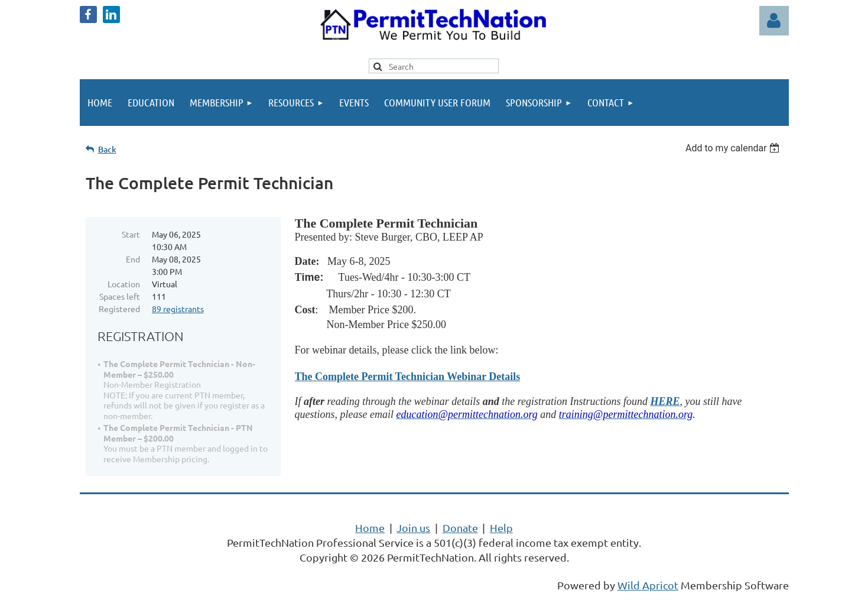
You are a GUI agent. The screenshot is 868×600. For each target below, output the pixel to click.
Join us (413, 528)
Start (131, 234)
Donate (460, 528)
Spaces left (120, 296)
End (133, 259)
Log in (774, 21)
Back (107, 149)
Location (124, 284)
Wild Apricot (648, 585)
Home (370, 528)
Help (501, 528)
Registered (119, 309)
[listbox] (734, 148)
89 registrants (178, 309)
